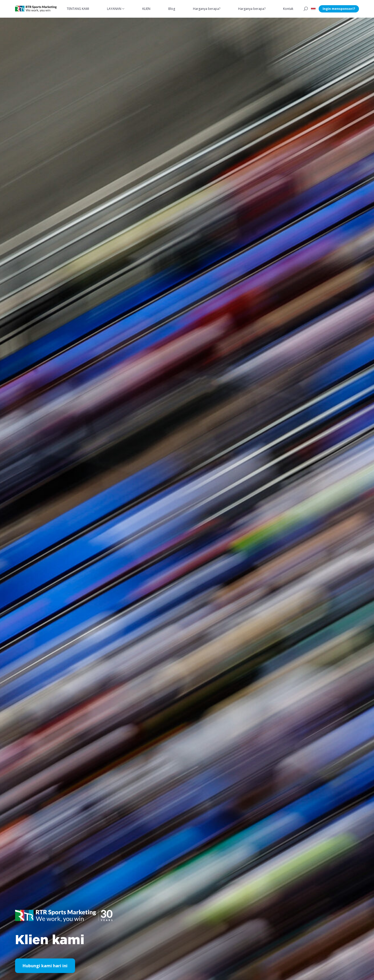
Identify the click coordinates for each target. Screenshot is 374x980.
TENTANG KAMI (78, 9)
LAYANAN (114, 9)
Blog (172, 9)
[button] (313, 9)
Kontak (288, 9)
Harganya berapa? (207, 9)
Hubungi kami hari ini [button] (45, 966)
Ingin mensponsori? (339, 9)
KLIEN (146, 9)
